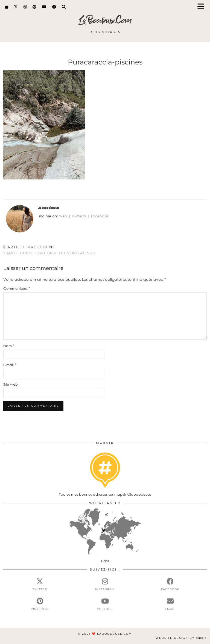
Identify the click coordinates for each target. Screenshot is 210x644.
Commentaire (17, 288)
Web (63, 216)
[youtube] (105, 604)
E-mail (10, 365)
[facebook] (170, 584)
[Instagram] (25, 7)
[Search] (64, 7)
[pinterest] (40, 604)
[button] (203, 7)
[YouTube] (44, 7)
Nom (9, 346)
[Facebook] (54, 7)
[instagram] (105, 584)
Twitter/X (79, 216)
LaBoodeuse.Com (105, 20)
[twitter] (40, 584)
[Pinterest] (35, 7)
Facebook (100, 216)
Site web (11, 384)
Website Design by (181, 638)
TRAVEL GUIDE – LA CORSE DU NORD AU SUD (49, 250)
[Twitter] (16, 7)
